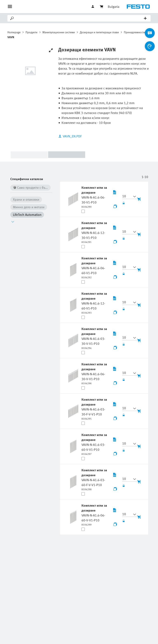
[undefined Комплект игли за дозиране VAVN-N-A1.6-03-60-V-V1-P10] (95, 444)
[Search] (80, 18)
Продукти (31, 32)
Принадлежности (134, 32)
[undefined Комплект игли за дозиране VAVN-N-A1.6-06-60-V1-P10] (95, 267)
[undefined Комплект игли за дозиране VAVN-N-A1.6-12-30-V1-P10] (95, 232)
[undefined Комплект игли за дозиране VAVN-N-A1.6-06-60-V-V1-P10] (95, 515)
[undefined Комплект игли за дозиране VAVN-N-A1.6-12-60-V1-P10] (95, 303)
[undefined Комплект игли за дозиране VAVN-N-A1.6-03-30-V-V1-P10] (95, 338)
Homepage (14, 32)
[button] (127, 197)
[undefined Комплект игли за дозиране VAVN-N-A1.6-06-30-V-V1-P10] (95, 373)
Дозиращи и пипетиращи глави (99, 32)
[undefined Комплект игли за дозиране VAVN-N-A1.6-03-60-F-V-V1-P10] (95, 479)
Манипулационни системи (59, 32)
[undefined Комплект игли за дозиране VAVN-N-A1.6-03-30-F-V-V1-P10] (95, 409)
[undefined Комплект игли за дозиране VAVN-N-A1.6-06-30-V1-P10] (95, 197)
